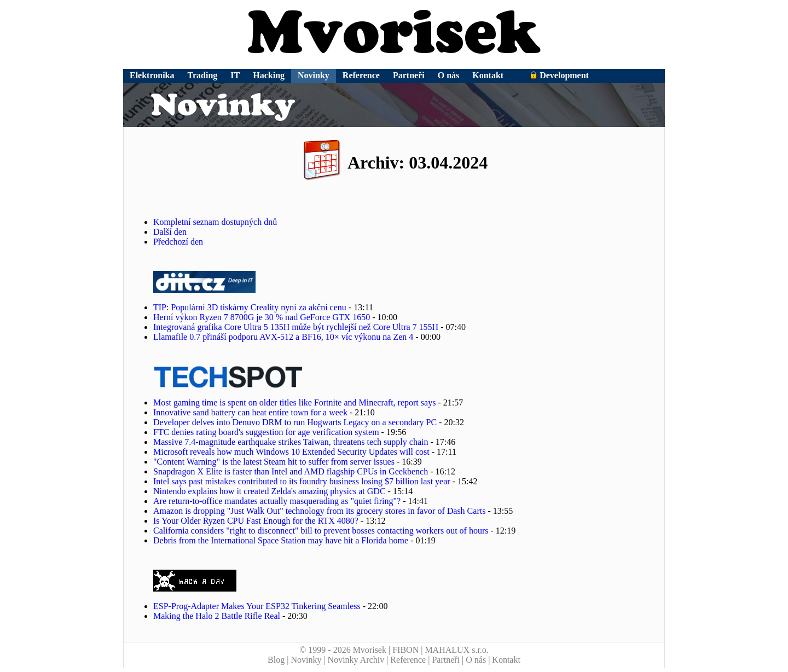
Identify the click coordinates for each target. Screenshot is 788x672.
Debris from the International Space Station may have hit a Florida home (281, 540)
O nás (449, 75)
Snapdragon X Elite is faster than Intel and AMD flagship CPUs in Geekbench (291, 471)
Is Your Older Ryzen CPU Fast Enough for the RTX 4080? (256, 521)
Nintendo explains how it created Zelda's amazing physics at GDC (270, 491)
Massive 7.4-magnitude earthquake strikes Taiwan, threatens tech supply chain (291, 442)
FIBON (405, 650)
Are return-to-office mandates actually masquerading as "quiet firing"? (277, 501)
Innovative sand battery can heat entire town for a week (250, 412)
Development (559, 75)
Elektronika (152, 75)
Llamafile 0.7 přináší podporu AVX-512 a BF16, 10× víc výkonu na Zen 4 (283, 337)
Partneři (409, 75)
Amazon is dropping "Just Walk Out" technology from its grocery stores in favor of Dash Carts (319, 511)
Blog (276, 660)
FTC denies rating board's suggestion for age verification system (266, 432)
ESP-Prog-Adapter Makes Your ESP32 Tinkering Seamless (257, 606)
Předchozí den (178, 242)
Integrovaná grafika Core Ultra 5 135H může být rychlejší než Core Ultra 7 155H (296, 327)
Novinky (314, 75)
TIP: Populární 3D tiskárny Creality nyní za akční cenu (250, 307)
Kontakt (488, 75)
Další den (170, 232)
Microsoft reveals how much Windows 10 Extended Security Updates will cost (291, 452)
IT (235, 75)
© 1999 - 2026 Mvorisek (343, 650)
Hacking (269, 75)
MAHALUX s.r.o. (456, 650)
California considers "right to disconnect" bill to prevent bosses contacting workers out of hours (321, 531)
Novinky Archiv (356, 660)
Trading (203, 75)
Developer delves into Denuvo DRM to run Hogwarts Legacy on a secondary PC (295, 422)
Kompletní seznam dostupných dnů (215, 222)
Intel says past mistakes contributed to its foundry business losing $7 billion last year (302, 481)
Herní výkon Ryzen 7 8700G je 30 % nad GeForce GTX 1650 (262, 317)
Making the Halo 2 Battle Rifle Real (217, 616)
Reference (361, 75)
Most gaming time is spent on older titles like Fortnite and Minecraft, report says (294, 402)
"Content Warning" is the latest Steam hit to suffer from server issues (274, 462)
